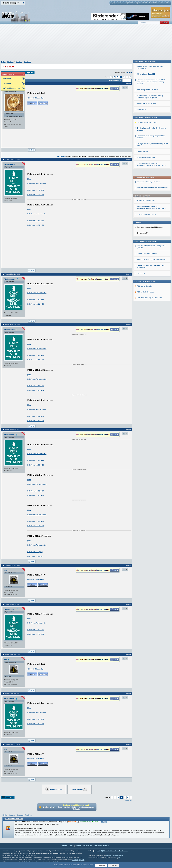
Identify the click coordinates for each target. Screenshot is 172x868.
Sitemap (78, 846)
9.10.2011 (129, 72)
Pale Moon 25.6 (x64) (35, 556)
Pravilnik (144, 3)
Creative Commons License (115, 855)
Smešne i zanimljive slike (146, 123)
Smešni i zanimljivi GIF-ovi (146, 137)
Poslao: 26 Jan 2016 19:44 (12, 744)
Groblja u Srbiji (142, 318)
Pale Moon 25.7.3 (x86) (36, 630)
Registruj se (129, 3)
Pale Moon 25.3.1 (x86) (36, 386)
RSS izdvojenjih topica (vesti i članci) (150, 220)
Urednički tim (88, 846)
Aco (5, 570)
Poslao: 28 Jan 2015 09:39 (12, 274)
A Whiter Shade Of (11, 88)
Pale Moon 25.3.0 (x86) (36, 355)
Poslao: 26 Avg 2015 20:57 (12, 565)
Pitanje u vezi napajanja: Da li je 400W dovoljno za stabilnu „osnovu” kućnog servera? (151, 249)
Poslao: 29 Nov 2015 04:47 (12, 694)
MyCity (113, 3)
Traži (161, 3)
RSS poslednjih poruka (145, 214)
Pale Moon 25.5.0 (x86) (36, 521)
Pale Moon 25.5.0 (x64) (36, 526)
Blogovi (137, 3)
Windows (10, 62)
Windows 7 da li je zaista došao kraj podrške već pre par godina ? (150, 263)
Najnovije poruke (68, 846)
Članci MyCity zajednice (102, 846)
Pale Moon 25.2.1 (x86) (36, 300)
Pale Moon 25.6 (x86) (35, 552)
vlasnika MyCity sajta (78, 860)
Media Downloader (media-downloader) (151, 182)
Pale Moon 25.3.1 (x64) (36, 390)
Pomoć (167, 3)
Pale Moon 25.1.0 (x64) (36, 195)
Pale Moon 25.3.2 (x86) (36, 416)
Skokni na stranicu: (116, 81)
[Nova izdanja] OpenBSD (146, 241)
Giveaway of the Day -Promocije (149, 104)
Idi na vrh (129, 800)
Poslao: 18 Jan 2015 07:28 (12, 159)
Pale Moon (27, 62)
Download (19, 62)
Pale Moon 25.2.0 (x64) (36, 225)
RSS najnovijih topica (145, 208)
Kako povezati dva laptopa (147, 270)
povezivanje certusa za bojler (147, 257)
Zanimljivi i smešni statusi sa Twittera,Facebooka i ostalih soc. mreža (151, 130)
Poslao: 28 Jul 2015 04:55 (12, 430)
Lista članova (153, 3)
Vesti (98, 851)
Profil (33, 150)
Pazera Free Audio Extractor (147, 176)
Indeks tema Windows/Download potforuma (153, 110)
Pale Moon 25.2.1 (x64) (36, 304)
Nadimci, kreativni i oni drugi (147, 289)
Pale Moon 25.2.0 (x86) (36, 221)
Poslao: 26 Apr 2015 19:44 (12, 325)
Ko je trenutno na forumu (14, 819)
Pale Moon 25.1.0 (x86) (36, 190)
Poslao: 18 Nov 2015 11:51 (12, 655)
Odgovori (29, 73)
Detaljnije (104, 822)
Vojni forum (104, 851)
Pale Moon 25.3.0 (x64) (36, 360)
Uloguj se (120, 3)
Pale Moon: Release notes (37, 183)
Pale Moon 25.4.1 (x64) (36, 495)
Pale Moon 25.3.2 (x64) (36, 421)
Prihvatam (101, 865)
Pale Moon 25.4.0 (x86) (36, 460)
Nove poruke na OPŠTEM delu (146, 284)
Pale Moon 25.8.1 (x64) (36, 724)
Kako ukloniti (142, 276)
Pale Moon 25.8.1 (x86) (36, 719)
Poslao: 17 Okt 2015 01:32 (12, 604)
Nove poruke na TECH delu (145, 228)
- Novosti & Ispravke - (36, 98)
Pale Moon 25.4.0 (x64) (36, 465)
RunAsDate (141, 196)
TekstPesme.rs (124, 851)
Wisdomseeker (9, 164)
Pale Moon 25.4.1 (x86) (36, 491)
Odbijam (114, 865)
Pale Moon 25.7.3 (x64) (36, 634)
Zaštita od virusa (113, 851)
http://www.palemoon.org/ (37, 179)
